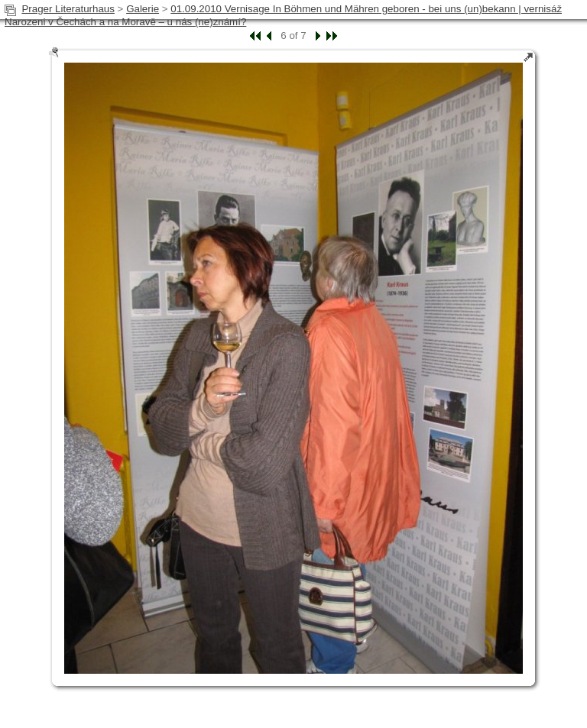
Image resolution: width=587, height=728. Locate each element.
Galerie (143, 9)
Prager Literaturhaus (68, 9)
